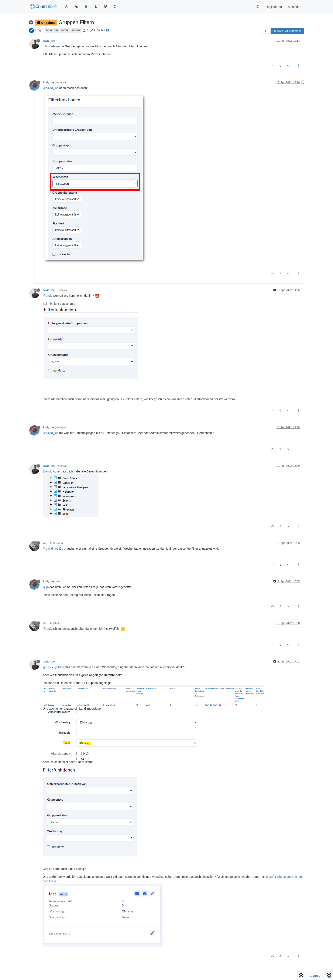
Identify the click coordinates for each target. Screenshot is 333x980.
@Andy (62, 290)
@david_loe (59, 83)
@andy (47, 296)
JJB (45, 543)
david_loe (49, 41)
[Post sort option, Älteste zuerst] (265, 31)
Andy (46, 82)
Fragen (40, 30)
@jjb (46, 587)
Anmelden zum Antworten (287, 31)
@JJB (56, 582)
